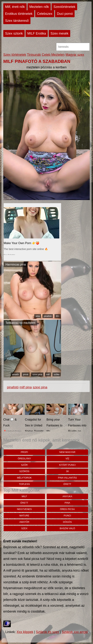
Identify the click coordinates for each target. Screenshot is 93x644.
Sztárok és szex (48, 632)
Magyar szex (75, 55)
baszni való (67, 528)
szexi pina (37, 374)
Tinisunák (34, 55)
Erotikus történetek (19, 14)
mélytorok (24, 478)
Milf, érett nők (15, 7)
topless (24, 484)
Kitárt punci (67, 465)
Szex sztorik (14, 33)
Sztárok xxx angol (75, 632)
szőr (24, 465)
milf (48, 374)
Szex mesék (59, 33)
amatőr (15, 374)
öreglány (24, 458)
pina (38, 316)
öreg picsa (67, 509)
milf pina (26, 387)
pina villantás (67, 478)
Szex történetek (15, 55)
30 (67, 471)
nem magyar (67, 452)
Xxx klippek (25, 632)
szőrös (24, 471)
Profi (24, 452)
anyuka (67, 496)
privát (26, 374)
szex (24, 528)
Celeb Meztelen (53, 55)
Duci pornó (65, 14)
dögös (67, 522)
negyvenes (24, 509)
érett (67, 484)
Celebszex (45, 14)
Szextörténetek (64, 7)
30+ (58, 316)
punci (67, 516)
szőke (57, 374)
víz (67, 458)
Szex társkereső (17, 21)
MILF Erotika (37, 33)
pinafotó (48, 316)
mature (24, 516)
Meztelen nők (39, 7)
